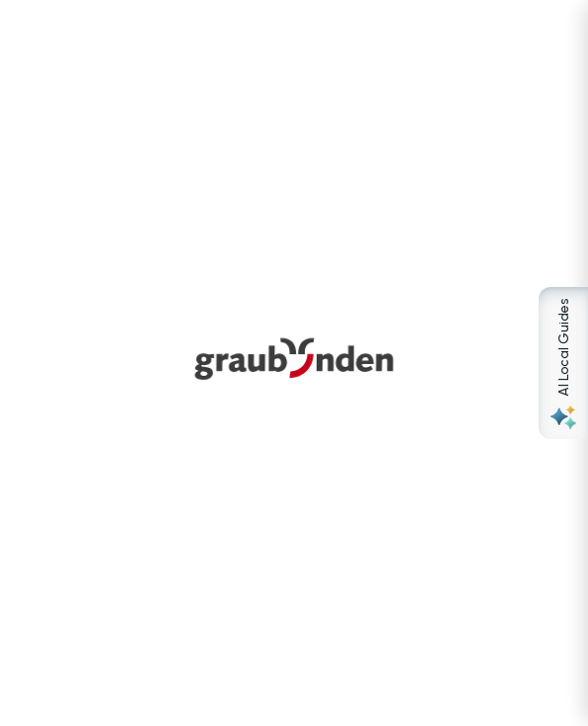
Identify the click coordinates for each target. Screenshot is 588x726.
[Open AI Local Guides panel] (563, 363)
